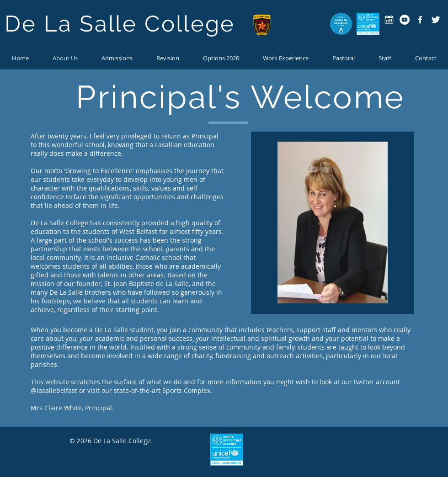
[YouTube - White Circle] (405, 20)
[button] (344, 58)
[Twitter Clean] (436, 20)
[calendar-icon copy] (389, 20)
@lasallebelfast (54, 390)
